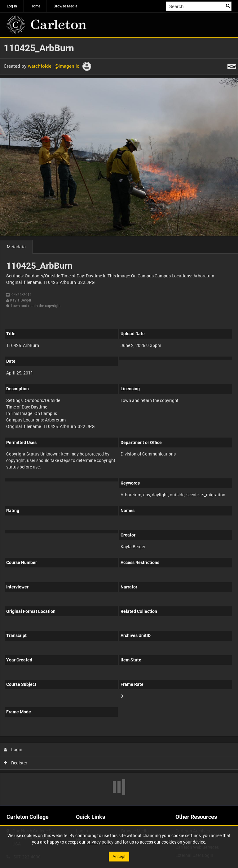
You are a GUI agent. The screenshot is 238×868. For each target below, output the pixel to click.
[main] (119, 422)
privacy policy (100, 842)
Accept (119, 856)
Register (16, 763)
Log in (12, 6)
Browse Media (66, 6)
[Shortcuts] (232, 65)
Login (13, 749)
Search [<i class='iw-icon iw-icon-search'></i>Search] (228, 6)
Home (35, 6)
